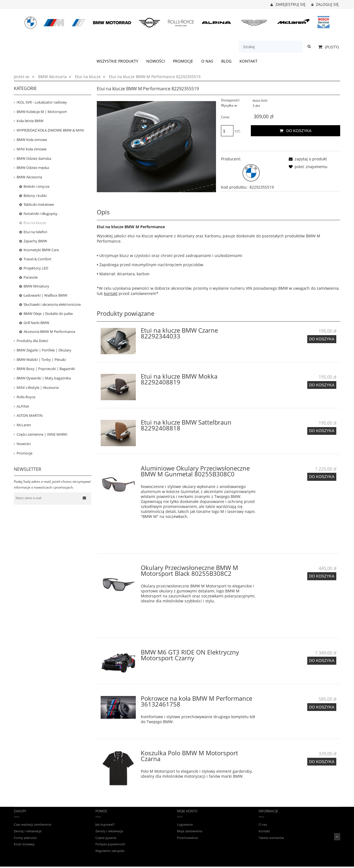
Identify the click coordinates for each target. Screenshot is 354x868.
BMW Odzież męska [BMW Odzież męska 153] (33, 168)
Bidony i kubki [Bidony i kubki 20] (35, 196)
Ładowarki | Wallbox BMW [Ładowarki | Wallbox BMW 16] (45, 295)
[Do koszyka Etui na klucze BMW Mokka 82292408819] (322, 385)
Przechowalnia (187, 838)
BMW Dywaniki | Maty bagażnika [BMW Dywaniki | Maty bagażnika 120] (44, 378)
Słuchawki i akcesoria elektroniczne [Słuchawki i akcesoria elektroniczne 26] (52, 304)
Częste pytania (106, 838)
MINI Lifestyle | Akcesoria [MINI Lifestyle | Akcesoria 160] (38, 387)
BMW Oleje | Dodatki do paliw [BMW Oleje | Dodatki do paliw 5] (48, 314)
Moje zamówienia (190, 831)
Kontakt (264, 831)
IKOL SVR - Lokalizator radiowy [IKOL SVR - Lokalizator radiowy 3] (42, 102)
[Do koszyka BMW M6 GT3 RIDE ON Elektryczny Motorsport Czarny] (322, 661)
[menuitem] (117, 61)
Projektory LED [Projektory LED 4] (36, 268)
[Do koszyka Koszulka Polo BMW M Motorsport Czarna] (322, 762)
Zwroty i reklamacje (28, 831)
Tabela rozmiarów (271, 838)
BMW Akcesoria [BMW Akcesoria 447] (29, 177)
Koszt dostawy (24, 844)
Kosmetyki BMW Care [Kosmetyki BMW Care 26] (41, 250)
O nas (263, 824)
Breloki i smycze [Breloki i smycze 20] (37, 186)
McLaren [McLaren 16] (24, 425)
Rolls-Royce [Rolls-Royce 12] (26, 397)
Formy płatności (25, 838)
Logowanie (185, 824)
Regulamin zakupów (110, 851)
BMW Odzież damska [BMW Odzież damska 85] (34, 158)
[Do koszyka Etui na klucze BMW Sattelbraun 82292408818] (322, 431)
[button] (307, 159)
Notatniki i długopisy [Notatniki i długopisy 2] (41, 214)
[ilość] (227, 131)
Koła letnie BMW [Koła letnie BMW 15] (30, 121)
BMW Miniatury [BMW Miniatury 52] (36, 286)
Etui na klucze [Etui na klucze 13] (35, 223)
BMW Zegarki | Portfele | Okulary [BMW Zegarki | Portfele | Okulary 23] (44, 350)
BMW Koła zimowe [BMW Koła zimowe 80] (32, 140)
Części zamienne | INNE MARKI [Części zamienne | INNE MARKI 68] (42, 434)
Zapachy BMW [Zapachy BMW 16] (35, 241)
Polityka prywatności (110, 844)
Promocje (24, 453)
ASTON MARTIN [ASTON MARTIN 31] (30, 415)
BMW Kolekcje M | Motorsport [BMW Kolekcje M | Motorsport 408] (42, 112)
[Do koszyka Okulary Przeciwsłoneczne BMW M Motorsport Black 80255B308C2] (322, 576)
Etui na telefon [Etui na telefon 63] (35, 232)
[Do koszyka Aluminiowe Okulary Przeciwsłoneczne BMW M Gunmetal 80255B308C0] (322, 477)
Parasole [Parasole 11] (31, 277)
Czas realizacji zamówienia (32, 824)
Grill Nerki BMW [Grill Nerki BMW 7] (36, 323)
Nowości (24, 444)
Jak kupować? (105, 824)
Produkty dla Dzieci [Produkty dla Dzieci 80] (32, 341)
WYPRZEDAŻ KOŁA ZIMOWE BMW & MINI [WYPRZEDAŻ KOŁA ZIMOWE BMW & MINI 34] (50, 130)
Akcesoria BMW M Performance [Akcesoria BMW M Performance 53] (49, 332)
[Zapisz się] (84, 498)
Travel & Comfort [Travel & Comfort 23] (37, 259)
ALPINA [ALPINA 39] (23, 406)
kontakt (111, 293)
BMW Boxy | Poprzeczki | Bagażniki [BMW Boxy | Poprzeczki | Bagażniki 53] (46, 369)
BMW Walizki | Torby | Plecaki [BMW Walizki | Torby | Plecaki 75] (41, 359)
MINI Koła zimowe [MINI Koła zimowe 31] (32, 149)
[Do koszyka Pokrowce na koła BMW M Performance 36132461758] (322, 707)
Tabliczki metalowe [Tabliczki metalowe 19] (39, 204)
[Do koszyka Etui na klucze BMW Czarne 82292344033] (322, 339)
